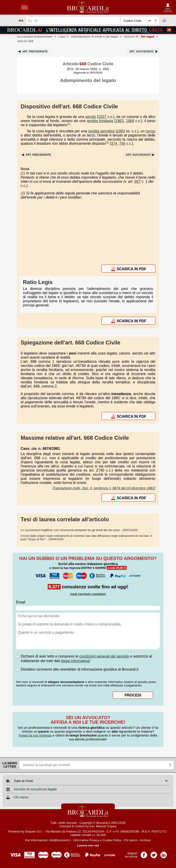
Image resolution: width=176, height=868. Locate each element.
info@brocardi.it (60, 840)
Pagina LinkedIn (164, 853)
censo (150, 131)
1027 (102, 117)
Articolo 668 (25, 41)
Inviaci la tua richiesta (35, 735)
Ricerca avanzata (164, 21)
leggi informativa (76, 661)
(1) (69, 124)
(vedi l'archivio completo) (88, 594)
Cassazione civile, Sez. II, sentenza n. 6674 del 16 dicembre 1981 (104, 488)
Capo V (88, 37)
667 (137, 182)
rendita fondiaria (100, 121)
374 (114, 143)
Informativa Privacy (86, 840)
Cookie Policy (112, 840)
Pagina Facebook (144, 853)
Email (21, 602)
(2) (107, 142)
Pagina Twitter (154, 853)
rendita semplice (101, 131)
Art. (35, 52)
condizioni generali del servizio (104, 656)
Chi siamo (131, 840)
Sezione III (139, 37)
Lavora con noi (88, 845)
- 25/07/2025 (79, 530)
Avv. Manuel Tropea (103, 826)
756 (122, 143)
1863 (120, 121)
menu (25, 7)
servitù (91, 117)
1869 (130, 121)
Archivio (145, 840)
